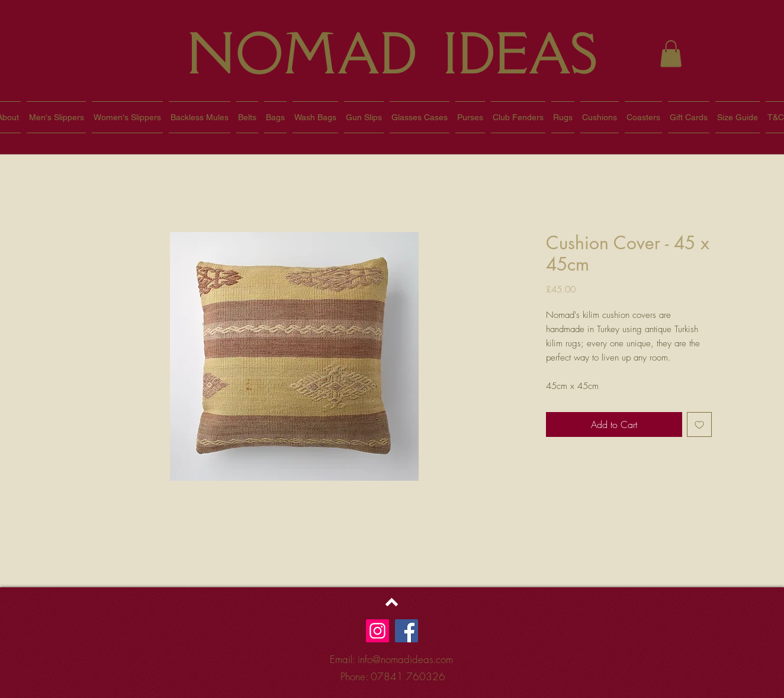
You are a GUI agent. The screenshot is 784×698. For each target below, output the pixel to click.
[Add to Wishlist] (699, 424)
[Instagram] (377, 631)
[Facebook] (407, 631)
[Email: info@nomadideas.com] (391, 660)
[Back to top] (392, 602)
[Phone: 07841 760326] (393, 677)
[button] (671, 54)
